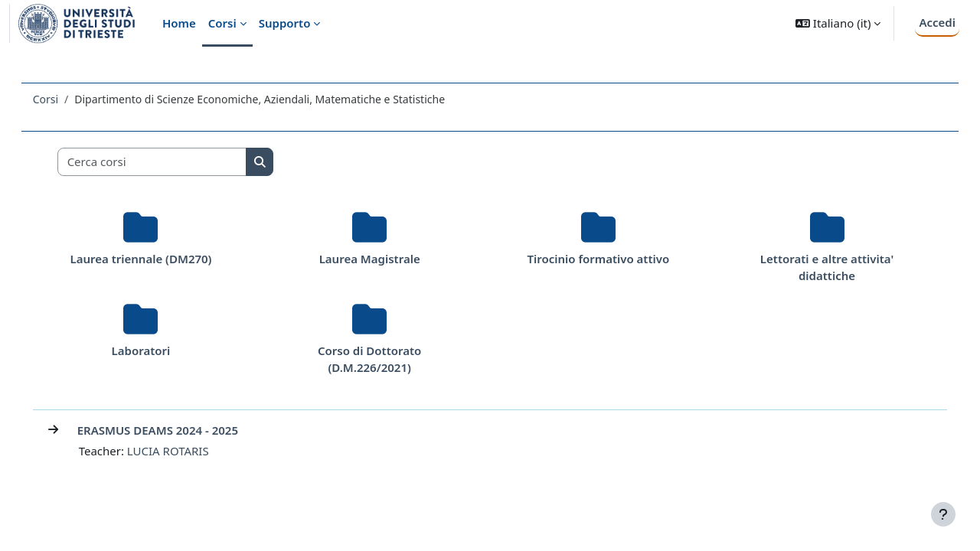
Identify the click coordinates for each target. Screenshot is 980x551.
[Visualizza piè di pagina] (943, 514)
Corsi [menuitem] (222, 23)
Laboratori (157, 350)
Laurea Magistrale (375, 259)
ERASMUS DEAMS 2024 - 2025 (179, 430)
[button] (838, 23)
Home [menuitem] (179, 23)
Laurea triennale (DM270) (157, 259)
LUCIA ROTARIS (189, 451)
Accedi (937, 22)
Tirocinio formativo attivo (593, 259)
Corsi (67, 99)
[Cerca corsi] (174, 162)
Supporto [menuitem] (285, 23)
